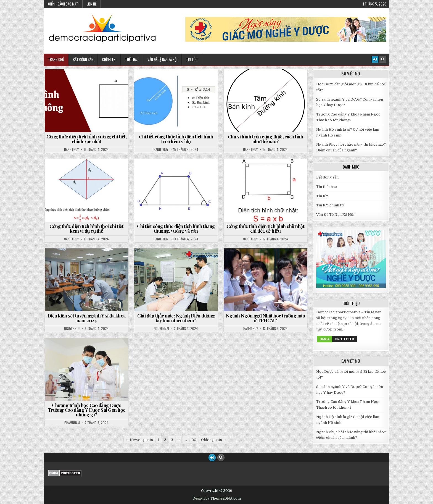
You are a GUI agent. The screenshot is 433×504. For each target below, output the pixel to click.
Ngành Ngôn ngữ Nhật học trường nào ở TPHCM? (265, 318)
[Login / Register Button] (375, 59)
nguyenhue (72, 329)
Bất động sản (83, 59)
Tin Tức (192, 59)
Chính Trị (109, 59)
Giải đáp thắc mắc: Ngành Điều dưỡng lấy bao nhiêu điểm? (176, 318)
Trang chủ (56, 59)
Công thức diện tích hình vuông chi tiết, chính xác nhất (86, 139)
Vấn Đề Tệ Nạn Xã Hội (162, 59)
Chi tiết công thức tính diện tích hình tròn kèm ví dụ (176, 139)
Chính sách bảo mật (63, 4)
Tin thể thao (327, 187)
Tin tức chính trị (330, 205)
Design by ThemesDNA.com (217, 498)
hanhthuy (71, 149)
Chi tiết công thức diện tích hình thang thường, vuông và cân (176, 228)
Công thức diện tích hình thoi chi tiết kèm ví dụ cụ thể (86, 228)
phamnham (72, 423)
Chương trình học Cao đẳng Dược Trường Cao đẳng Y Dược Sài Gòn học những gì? (87, 410)
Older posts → (214, 440)
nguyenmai (161, 329)
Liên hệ (92, 4)
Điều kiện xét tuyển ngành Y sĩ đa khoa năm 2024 (87, 318)
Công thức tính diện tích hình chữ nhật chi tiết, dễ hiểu (265, 228)
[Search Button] (383, 59)
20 (194, 440)
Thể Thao (132, 59)
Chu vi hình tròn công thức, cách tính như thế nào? (266, 139)
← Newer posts (139, 440)
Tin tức (322, 196)
